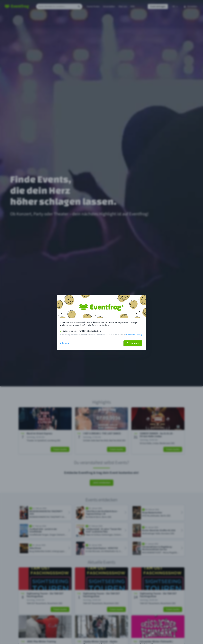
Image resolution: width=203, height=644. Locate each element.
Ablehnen (64, 343)
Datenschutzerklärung (134, 335)
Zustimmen (133, 343)
